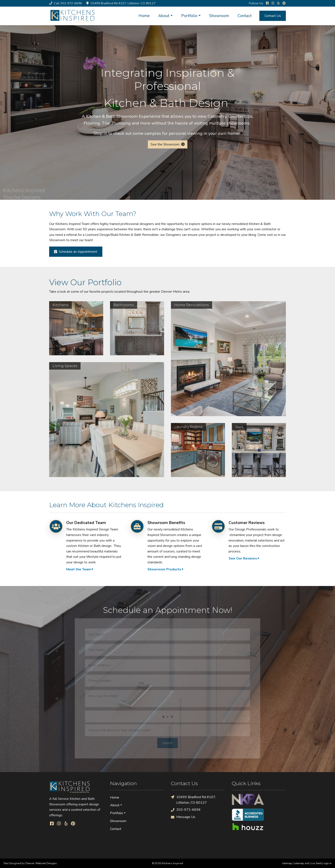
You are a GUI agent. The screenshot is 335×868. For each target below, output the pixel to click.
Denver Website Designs (41, 863)
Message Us (183, 817)
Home (144, 16)
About (164, 16)
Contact (245, 16)
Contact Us (273, 16)
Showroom (219, 16)
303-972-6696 (186, 810)
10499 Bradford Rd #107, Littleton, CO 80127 (193, 800)
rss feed (316, 863)
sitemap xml (302, 863)
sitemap (287, 863)
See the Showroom (168, 144)
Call (66, 3)
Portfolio (189, 16)
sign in (328, 863)
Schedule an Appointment (76, 252)
